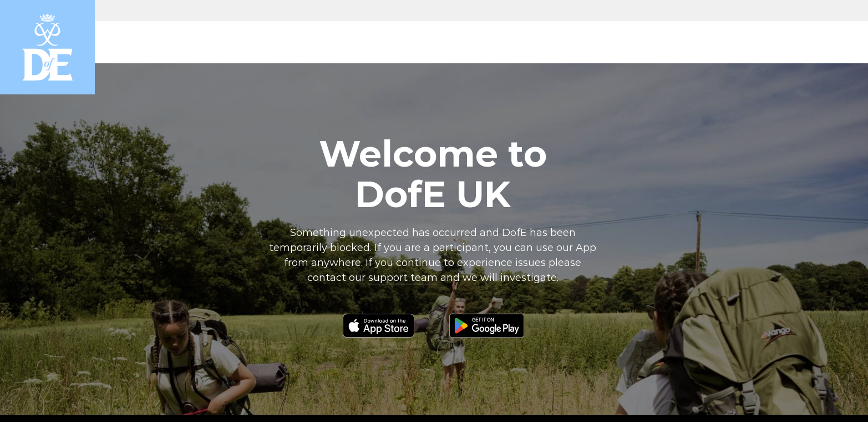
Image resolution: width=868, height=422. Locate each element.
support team (403, 278)
